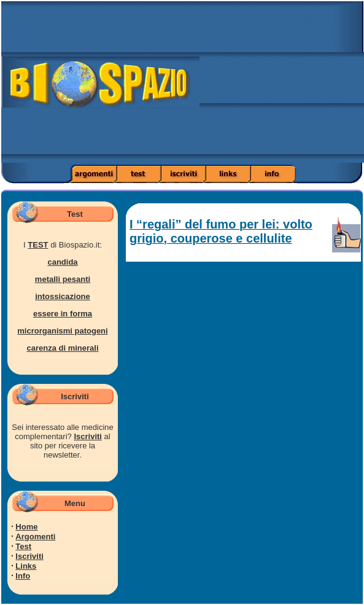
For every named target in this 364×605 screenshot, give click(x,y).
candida (62, 262)
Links (26, 566)
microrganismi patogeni (62, 331)
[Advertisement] (282, 86)
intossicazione (63, 296)
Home (26, 527)
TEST (38, 245)
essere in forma (63, 314)
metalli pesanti (63, 279)
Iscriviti (88, 436)
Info (23, 576)
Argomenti (35, 537)
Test (23, 546)
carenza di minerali (62, 348)
